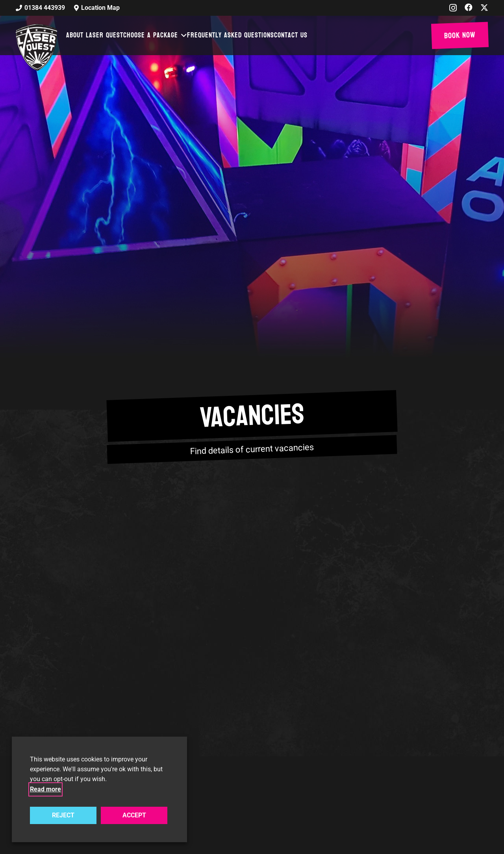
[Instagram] (453, 8)
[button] (183, 35)
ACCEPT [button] (134, 815)
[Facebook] (469, 7)
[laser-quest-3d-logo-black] (36, 47)
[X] (484, 8)
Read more (45, 789)
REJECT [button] (63, 815)
